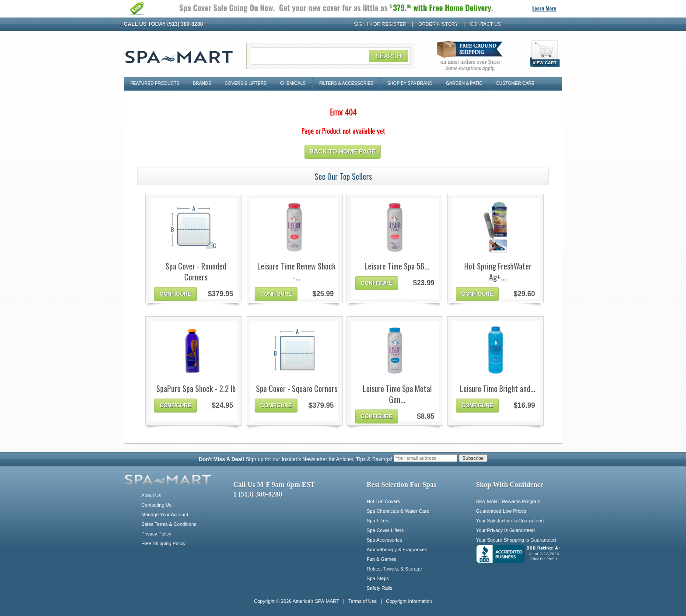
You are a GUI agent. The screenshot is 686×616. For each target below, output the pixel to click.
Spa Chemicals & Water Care (398, 511)
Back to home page (343, 151)
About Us (151, 495)
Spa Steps (378, 578)
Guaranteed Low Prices (501, 511)
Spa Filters (378, 521)
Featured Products (155, 83)
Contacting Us (156, 505)
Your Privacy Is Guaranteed (505, 530)
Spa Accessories (384, 540)
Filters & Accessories (346, 83)
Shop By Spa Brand (410, 83)
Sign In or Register (380, 24)
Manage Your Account (165, 514)
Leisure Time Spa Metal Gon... (397, 394)
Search (388, 56)
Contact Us (486, 24)
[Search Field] (331, 56)
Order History (438, 24)
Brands (202, 83)
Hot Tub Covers (383, 501)
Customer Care (515, 83)
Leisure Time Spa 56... (397, 266)
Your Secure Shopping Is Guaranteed (516, 540)
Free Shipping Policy (163, 543)
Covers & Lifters (246, 83)
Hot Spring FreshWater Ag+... (498, 272)
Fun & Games (381, 559)
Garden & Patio (464, 83)
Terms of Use (362, 601)
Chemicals (293, 83)
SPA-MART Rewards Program (508, 501)
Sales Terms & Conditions (169, 524)
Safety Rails (380, 588)
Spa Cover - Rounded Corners (196, 272)
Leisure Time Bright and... (498, 389)
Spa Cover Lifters (385, 530)
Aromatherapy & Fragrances (397, 549)
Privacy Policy (156, 534)
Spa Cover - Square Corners (297, 389)
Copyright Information (409, 601)
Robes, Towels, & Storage (394, 569)
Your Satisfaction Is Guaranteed (510, 521)
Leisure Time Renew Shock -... (296, 272)
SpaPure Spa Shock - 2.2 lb (196, 389)
